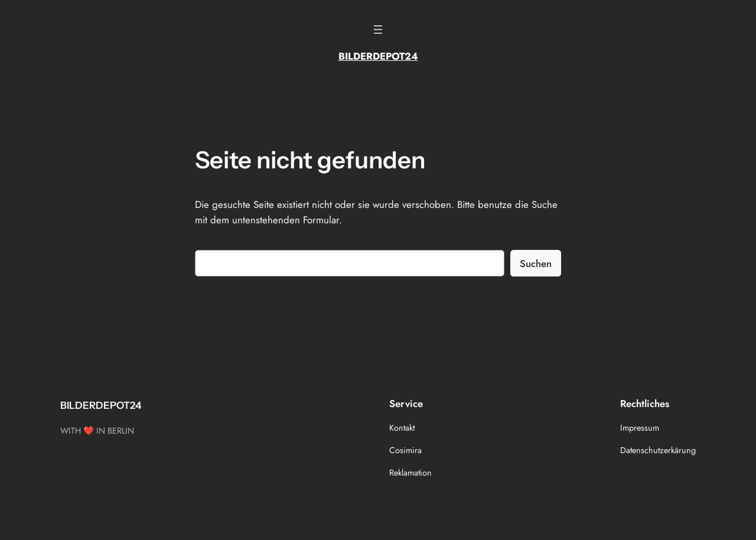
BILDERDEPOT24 (378, 56)
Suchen (536, 264)
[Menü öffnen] (378, 30)
